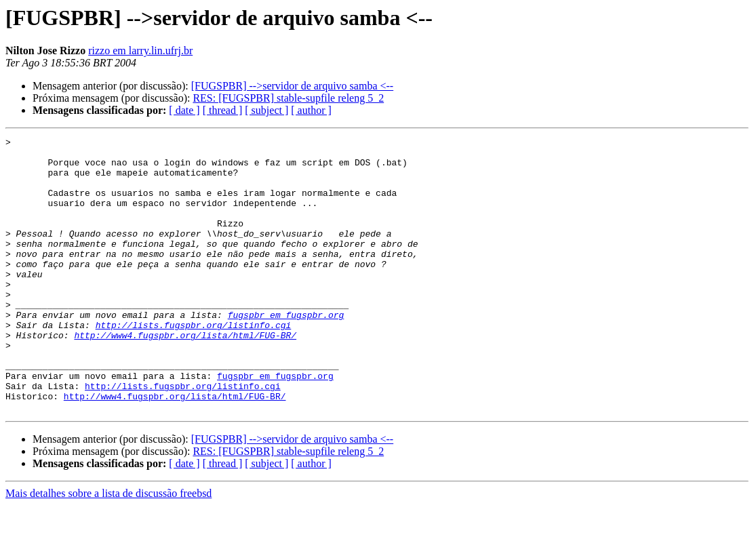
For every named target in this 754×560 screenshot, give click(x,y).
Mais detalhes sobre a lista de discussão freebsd (108, 548)
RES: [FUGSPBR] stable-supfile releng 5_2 (288, 98)
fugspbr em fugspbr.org (286, 351)
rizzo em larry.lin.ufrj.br (140, 51)
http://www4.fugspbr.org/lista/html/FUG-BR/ (185, 376)
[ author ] (311, 110)
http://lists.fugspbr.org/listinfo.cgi (194, 363)
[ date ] (184, 110)
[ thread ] (223, 110)
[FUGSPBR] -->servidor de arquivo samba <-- (292, 86)
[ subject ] (266, 110)
